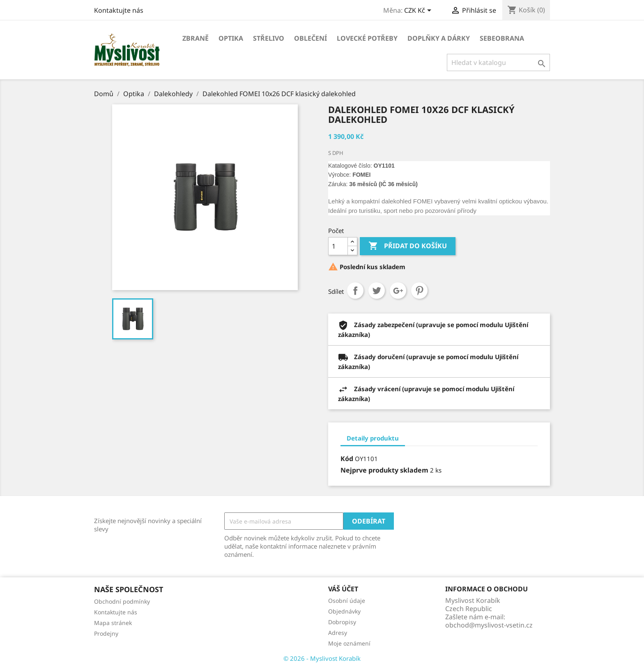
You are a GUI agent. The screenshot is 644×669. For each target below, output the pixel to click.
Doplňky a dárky (439, 38)
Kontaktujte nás (119, 10)
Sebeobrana (502, 38)
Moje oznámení (349, 643)
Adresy (338, 633)
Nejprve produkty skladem (384, 470)
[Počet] (338, 246)
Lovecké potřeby (367, 38)
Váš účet (343, 589)
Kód (347, 459)
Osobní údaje (347, 601)
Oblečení (310, 38)
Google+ (398, 291)
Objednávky (344, 611)
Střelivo (269, 38)
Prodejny (106, 633)
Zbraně (195, 38)
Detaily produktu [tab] (373, 438)
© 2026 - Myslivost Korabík (322, 658)
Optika (231, 38)
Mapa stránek (113, 623)
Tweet (377, 291)
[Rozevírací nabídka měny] (419, 11)
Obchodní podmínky (122, 601)
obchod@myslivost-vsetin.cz (489, 625)
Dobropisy (342, 622)
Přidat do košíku (408, 246)
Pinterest (419, 291)
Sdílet (355, 291)
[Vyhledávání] (498, 62)
